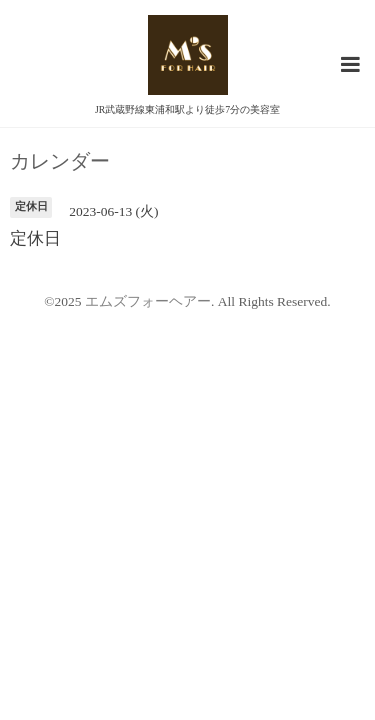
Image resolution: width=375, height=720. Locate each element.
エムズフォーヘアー (148, 301)
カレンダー (60, 162)
